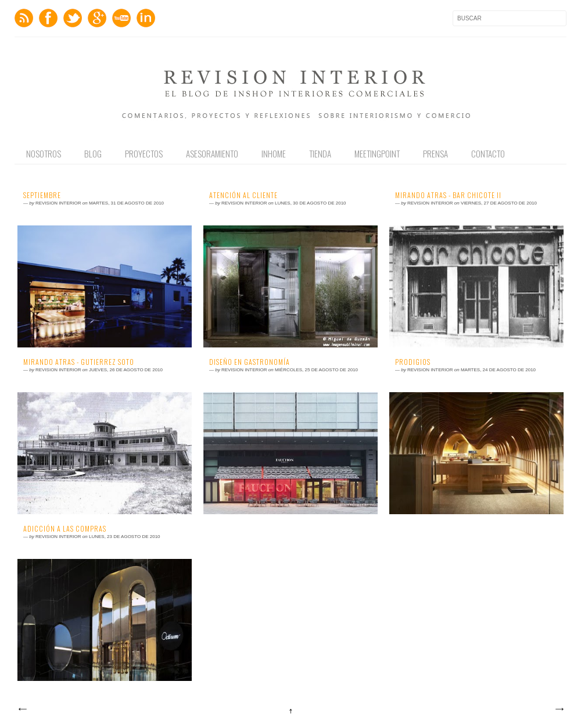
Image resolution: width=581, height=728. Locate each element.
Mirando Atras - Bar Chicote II (448, 195)
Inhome (274, 153)
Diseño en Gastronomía (250, 362)
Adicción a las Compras (65, 529)
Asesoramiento (212, 153)
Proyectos (144, 153)
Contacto (488, 153)
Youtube (121, 18)
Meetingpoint (377, 153)
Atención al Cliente (243, 195)
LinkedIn (146, 18)
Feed (24, 18)
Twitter (73, 18)
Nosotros (44, 153)
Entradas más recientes (22, 709)
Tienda (320, 153)
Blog (93, 153)
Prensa (435, 153)
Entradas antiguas (559, 709)
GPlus (97, 18)
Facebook (48, 18)
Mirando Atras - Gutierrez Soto (79, 362)
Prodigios (413, 362)
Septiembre (42, 195)
